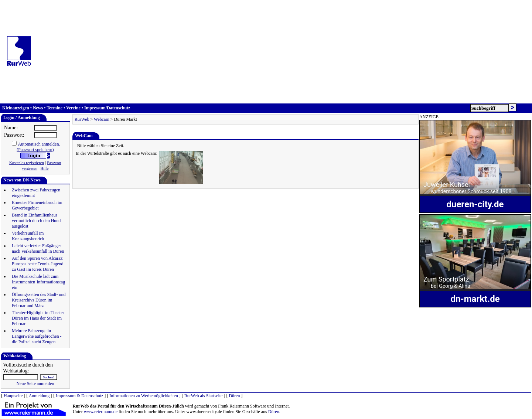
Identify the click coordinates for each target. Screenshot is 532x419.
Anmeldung (39, 396)
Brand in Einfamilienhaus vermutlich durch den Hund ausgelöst (36, 221)
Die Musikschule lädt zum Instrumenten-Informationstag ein (38, 282)
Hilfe (45, 168)
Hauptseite (13, 396)
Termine (54, 108)
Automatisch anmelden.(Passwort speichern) (38, 147)
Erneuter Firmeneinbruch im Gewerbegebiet (37, 205)
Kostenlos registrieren (27, 163)
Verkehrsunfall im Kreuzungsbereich (28, 236)
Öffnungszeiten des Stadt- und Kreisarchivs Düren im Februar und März (39, 300)
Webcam (102, 119)
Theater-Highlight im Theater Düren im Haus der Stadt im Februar (38, 318)
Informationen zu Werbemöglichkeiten (144, 396)
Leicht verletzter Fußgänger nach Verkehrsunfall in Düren (38, 248)
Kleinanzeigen (16, 108)
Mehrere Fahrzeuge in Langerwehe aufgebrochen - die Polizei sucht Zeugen (37, 336)
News (38, 108)
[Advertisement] (284, 52)
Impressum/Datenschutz (107, 108)
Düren (234, 396)
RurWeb (82, 119)
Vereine (73, 108)
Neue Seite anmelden (35, 384)
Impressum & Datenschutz (79, 396)
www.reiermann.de (101, 412)
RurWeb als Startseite (204, 396)
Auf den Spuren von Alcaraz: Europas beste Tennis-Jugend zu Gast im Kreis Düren (38, 264)
